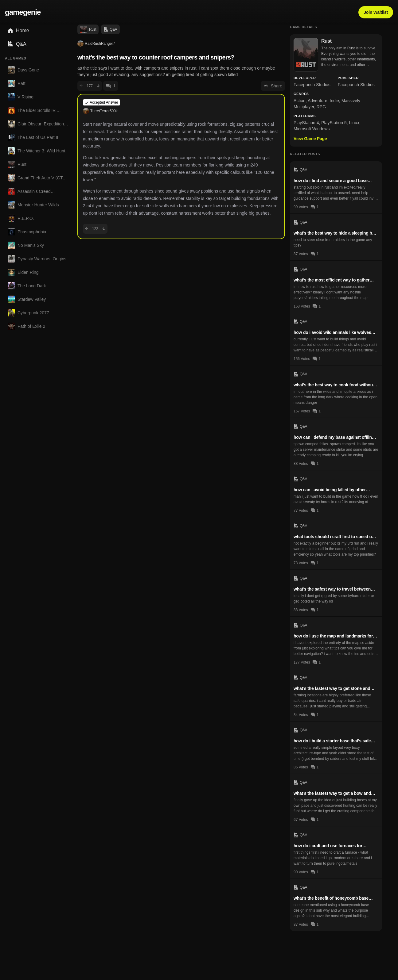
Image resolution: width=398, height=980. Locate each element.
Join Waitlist (376, 12)
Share (273, 86)
